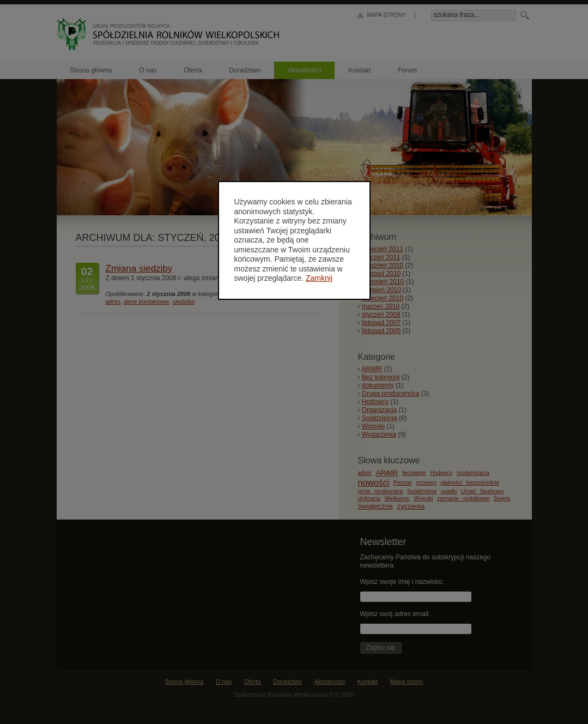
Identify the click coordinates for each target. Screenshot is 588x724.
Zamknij (319, 278)
